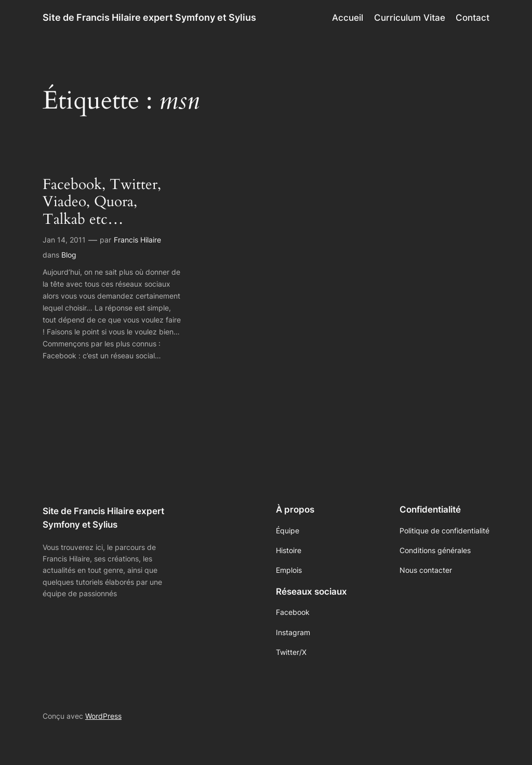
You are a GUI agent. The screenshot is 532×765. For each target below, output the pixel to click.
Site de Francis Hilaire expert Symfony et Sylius (149, 17)
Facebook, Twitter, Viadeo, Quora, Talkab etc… (102, 202)
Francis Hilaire (137, 240)
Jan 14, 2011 (64, 240)
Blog (69, 255)
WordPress (103, 716)
